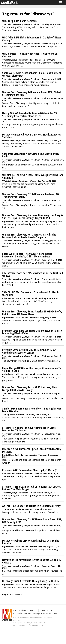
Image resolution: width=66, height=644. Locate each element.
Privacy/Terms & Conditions (45, 613)
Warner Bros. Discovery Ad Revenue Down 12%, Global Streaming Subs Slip (31, 93)
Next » (19, 595)
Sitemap (27, 613)
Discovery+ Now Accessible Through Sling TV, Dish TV (31, 581)
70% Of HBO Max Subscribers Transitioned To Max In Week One (31, 294)
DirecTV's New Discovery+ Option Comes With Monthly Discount (32, 450)
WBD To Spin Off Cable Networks (20, 21)
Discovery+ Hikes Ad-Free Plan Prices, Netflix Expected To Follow (32, 136)
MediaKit (34, 610)
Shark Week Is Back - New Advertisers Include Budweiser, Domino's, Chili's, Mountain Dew (27, 255)
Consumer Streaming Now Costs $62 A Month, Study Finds (31, 155)
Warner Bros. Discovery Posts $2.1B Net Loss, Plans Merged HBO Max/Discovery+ (30, 389)
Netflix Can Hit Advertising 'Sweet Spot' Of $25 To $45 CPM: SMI (31, 561)
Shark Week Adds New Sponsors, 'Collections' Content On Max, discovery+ (32, 74)
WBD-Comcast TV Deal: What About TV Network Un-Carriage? (30, 55)
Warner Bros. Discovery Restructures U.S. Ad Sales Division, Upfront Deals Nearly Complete (29, 236)
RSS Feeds (18, 613)
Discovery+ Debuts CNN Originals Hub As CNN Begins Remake (31, 542)
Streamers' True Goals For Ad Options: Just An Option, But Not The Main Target (31, 488)
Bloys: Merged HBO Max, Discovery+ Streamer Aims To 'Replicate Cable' (32, 369)
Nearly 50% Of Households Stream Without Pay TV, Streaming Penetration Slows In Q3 (30, 115)
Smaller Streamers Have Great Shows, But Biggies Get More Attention (32, 410)
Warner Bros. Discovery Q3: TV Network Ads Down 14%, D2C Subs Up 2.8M (32, 521)
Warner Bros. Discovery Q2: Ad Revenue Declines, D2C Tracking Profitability (31, 195)
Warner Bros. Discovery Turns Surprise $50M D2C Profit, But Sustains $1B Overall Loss (32, 313)
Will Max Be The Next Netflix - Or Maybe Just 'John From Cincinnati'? (33, 176)
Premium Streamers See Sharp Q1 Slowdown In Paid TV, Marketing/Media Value (32, 332)
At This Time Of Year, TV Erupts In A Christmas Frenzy (31, 506)
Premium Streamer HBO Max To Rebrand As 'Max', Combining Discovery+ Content (29, 351)
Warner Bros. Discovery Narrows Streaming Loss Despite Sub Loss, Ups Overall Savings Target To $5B (33, 217)
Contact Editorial (47, 610)
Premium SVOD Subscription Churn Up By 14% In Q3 (30, 470)
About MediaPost (21, 610)
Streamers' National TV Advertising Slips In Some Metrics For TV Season (29, 429)
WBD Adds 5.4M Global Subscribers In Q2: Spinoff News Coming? (32, 39)
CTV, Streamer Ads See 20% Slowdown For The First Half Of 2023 (33, 274)
